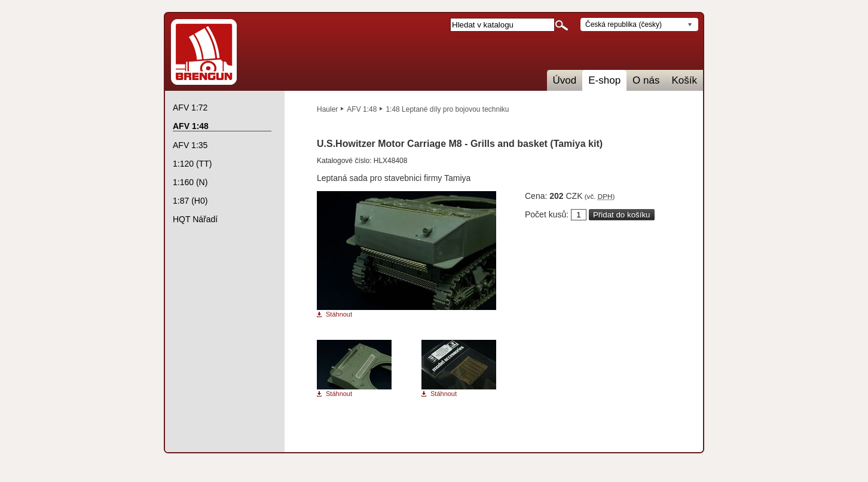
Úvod (565, 80)
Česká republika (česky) (624, 24)
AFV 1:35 (190, 145)
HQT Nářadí (195, 219)
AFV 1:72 (190, 108)
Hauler (327, 109)
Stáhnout (339, 314)
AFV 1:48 (362, 109)
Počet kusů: (547, 214)
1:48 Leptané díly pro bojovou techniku (447, 109)
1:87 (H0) (190, 201)
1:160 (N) (190, 182)
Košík (684, 80)
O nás (646, 80)
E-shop (604, 80)
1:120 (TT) (192, 164)
